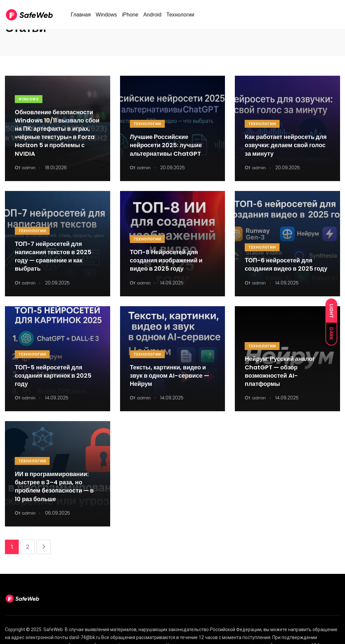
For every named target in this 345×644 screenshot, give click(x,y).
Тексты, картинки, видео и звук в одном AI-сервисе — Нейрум (170, 376)
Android (152, 18)
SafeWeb (53, 630)
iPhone (130, 18)
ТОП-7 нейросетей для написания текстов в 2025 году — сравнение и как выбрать (53, 256)
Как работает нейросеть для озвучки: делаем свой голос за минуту (286, 145)
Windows (106, 18)
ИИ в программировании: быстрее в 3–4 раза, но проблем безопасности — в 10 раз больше (54, 486)
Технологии (180, 18)
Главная (81, 18)
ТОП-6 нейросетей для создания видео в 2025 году (286, 264)
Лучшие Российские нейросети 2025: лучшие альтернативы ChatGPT (166, 145)
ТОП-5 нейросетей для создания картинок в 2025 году (53, 376)
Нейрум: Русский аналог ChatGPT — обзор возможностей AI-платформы (280, 372)
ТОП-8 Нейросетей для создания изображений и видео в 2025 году (166, 260)
